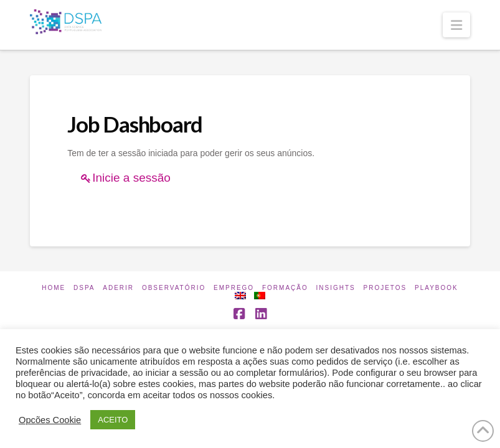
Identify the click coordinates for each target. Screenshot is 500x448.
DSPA (84, 288)
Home (54, 288)
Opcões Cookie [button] (50, 420)
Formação (285, 288)
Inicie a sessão (131, 178)
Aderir (118, 288)
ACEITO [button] (113, 420)
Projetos (385, 288)
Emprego (234, 288)
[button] (456, 25)
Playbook (436, 288)
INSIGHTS (336, 288)
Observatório (174, 288)
